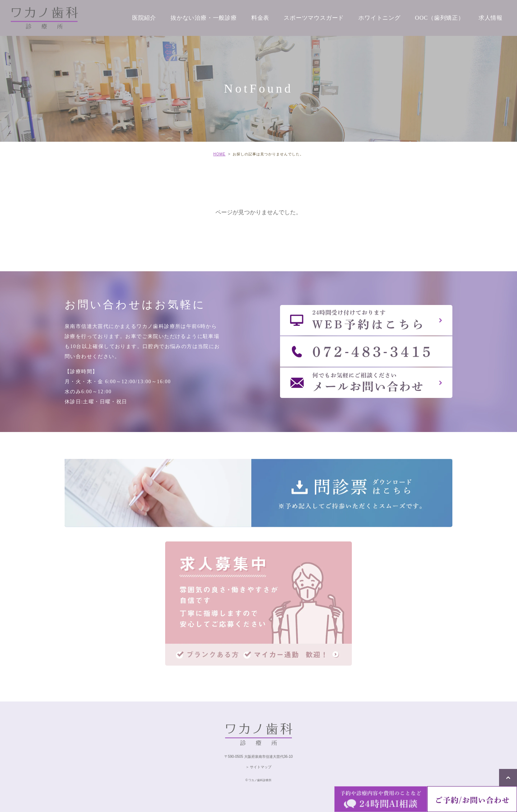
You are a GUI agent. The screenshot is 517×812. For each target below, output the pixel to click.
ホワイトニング (379, 18)
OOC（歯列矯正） (440, 18)
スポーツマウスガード (314, 18)
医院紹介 (144, 18)
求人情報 (491, 18)
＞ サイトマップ (259, 767)
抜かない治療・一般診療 (204, 18)
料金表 (260, 18)
